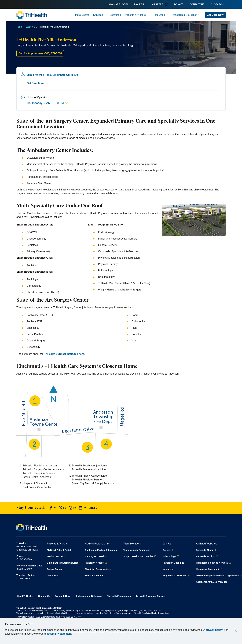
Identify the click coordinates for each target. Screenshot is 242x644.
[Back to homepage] (32, 15)
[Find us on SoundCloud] (93, 508)
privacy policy (214, 630)
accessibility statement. (58, 634)
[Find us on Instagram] (72, 508)
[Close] (236, 631)
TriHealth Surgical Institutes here (64, 354)
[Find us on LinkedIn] (82, 508)
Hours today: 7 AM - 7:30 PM (47, 103)
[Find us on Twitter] (62, 508)
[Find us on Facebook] (53, 508)
